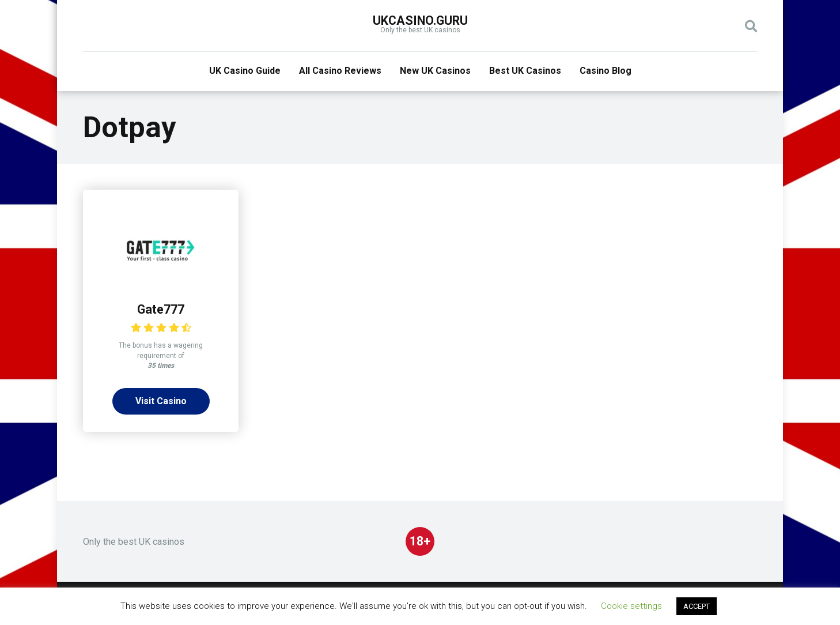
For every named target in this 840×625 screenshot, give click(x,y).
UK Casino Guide (245, 71)
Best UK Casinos (525, 71)
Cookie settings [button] (631, 606)
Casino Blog (606, 71)
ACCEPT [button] (697, 606)
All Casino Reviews (340, 71)
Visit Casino (161, 401)
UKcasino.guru (420, 20)
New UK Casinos (435, 71)
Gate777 (161, 309)
